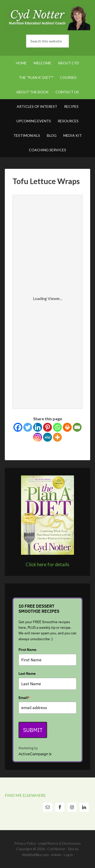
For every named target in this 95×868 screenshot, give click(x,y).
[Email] (77, 427)
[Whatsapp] (57, 427)
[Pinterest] (48, 427)
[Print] (67, 427)
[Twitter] (28, 427)
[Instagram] (38, 437)
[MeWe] (48, 437)
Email (24, 698)
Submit (33, 730)
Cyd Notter (48, 18)
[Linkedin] (38, 427)
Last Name (27, 674)
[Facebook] (18, 427)
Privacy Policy (25, 843)
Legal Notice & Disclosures (60, 843)
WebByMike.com (35, 855)
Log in (69, 855)
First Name (27, 650)
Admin (56, 855)
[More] (57, 437)
